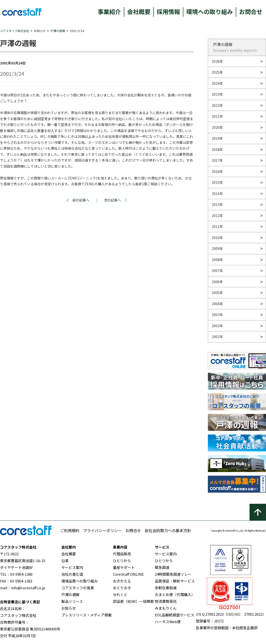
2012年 (217, 216)
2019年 (217, 138)
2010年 (217, 238)
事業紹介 (109, 12)
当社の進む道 (72, 574)
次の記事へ (112, 200)
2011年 (217, 226)
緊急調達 (162, 567)
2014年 (217, 194)
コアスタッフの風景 (78, 588)
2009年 (217, 248)
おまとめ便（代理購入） (175, 594)
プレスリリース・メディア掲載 (86, 615)
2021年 (217, 116)
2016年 (217, 171)
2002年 (217, 326)
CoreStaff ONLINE (128, 574)
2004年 (217, 304)
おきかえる (122, 581)
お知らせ (69, 608)
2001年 (217, 337)
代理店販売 (122, 554)
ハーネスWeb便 (168, 622)
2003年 (217, 315)
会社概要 (139, 12)
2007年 (217, 271)
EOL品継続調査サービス (175, 615)
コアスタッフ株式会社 (15, 31)
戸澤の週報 (58, 31)
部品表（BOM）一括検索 (133, 601)
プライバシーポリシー (102, 530)
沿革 (65, 561)
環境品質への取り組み (79, 581)
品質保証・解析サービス (175, 581)
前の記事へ (81, 200)
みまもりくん (166, 608)
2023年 (217, 94)
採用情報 (168, 12)
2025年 (217, 72)
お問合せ (251, 12)
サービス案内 (72, 567)
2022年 (217, 105)
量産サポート (124, 567)
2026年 (217, 61)
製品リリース (72, 601)
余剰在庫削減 (166, 588)
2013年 (217, 204)
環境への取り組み (210, 12)
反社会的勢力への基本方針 (168, 530)
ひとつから (122, 561)
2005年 (217, 293)
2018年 (217, 149)
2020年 (217, 127)
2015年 (217, 182)
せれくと (120, 594)
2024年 (217, 83)
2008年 (217, 260)
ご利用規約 (70, 530)
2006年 (217, 282)
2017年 (217, 160)
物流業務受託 (166, 601)
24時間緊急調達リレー (173, 574)
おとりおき (122, 588)
